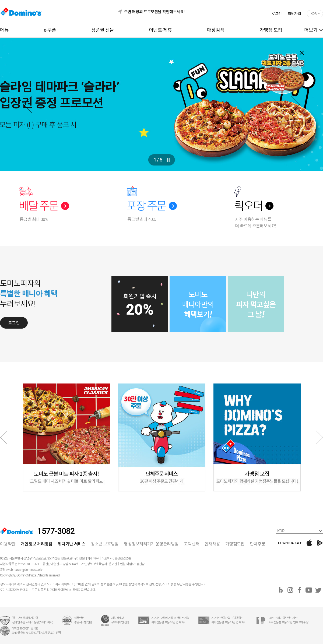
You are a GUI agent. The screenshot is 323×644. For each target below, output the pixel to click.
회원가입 (294, 14)
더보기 (311, 30)
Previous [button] (32, 104)
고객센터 (192, 544)
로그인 (277, 14)
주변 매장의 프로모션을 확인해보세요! (154, 12)
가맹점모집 (235, 544)
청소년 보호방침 (105, 544)
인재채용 (212, 544)
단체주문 (257, 544)
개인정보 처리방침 (36, 544)
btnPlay (168, 160)
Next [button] (291, 104)
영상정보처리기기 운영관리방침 (151, 544)
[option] (161, 104)
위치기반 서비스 (71, 544)
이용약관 (8, 544)
